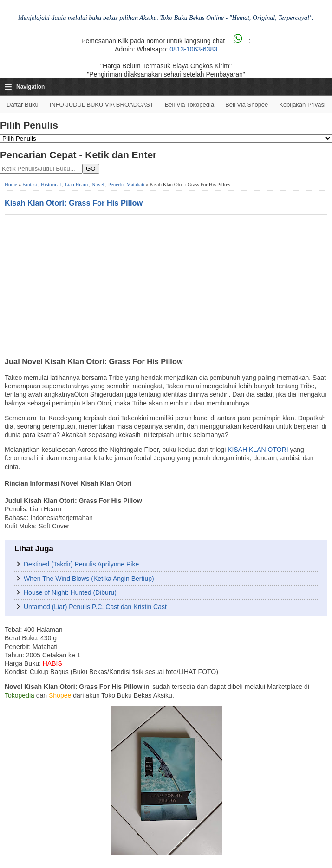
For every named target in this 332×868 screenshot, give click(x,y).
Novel (98, 184)
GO (91, 169)
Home (11, 184)
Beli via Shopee (247, 105)
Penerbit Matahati (127, 184)
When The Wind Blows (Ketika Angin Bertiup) (89, 579)
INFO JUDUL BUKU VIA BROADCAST (102, 105)
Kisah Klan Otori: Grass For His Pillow (74, 203)
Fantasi (30, 184)
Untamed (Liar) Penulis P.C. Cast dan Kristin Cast (95, 607)
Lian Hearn (77, 184)
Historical (51, 184)
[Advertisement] (166, 285)
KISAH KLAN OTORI (258, 450)
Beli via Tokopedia (190, 105)
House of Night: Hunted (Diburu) (70, 592)
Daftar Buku (23, 105)
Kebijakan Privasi (302, 105)
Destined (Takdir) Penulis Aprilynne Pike (81, 564)
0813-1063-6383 (193, 49)
